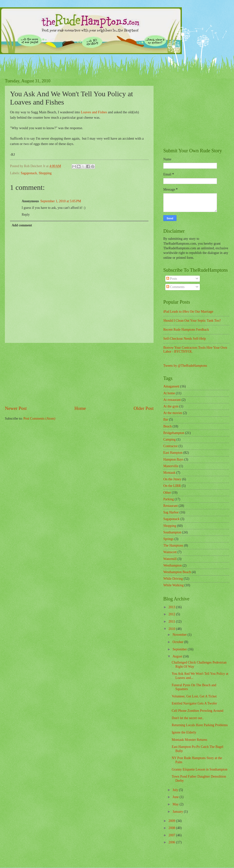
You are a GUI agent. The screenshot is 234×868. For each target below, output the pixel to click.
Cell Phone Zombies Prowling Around (197, 711)
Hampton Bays (173, 459)
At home (169, 393)
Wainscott (170, 552)
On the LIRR (172, 486)
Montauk (169, 473)
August (178, 656)
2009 (172, 821)
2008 (172, 828)
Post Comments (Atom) (39, 419)
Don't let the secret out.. (188, 718)
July (176, 790)
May (176, 804)
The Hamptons (173, 545)
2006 (172, 842)
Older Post (144, 408)
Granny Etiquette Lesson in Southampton (199, 769)
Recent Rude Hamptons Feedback (186, 330)
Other (167, 493)
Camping (170, 439)
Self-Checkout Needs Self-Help (185, 339)
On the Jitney (172, 479)
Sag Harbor (171, 512)
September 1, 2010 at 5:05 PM (61, 201)
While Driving (173, 579)
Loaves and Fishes (94, 112)
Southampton (172, 532)
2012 (172, 614)
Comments (175, 287)
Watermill (170, 559)
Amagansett (171, 386)
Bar (166, 420)
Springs (168, 539)
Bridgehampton (174, 433)
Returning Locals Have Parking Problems (200, 725)
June (176, 797)
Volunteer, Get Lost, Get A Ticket (194, 696)
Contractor (171, 446)
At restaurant (172, 400)
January (178, 812)
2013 (172, 607)
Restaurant (171, 506)
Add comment (22, 225)
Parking (169, 499)
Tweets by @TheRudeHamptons (185, 366)
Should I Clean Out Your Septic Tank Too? (192, 321)
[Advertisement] (79, 374)
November (180, 635)
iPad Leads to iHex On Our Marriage (188, 312)
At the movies (173, 413)
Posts (172, 279)
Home (80, 408)
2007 (172, 835)
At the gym (171, 406)
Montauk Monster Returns (189, 740)
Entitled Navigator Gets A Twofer (194, 703)
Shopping (45, 173)
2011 (172, 622)
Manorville (171, 466)
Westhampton (173, 565)
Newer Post (16, 408)
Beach (167, 426)
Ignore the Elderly (184, 732)
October (178, 642)
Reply (26, 215)
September (180, 649)
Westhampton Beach (177, 572)
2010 (172, 629)
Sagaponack (29, 173)
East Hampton (173, 453)
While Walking (173, 585)
